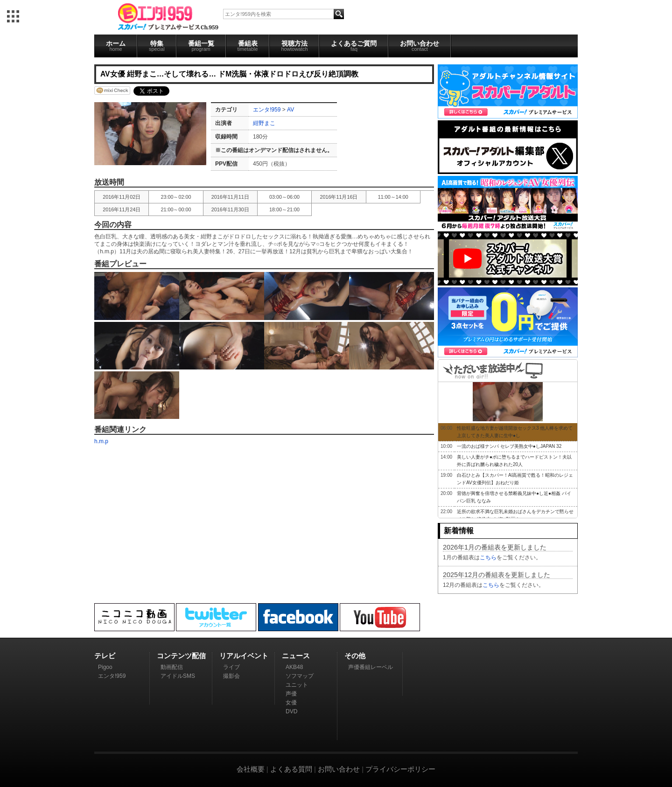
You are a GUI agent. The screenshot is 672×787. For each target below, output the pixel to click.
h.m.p (101, 441)
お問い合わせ (420, 46)
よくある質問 (291, 769)
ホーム (116, 46)
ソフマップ (300, 676)
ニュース (296, 656)
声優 (291, 694)
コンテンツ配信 (181, 656)
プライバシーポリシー (400, 769)
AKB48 (294, 667)
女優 (291, 703)
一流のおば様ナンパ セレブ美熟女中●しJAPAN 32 (509, 446)
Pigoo (105, 667)
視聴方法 (294, 46)
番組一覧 (201, 46)
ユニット (297, 685)
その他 (355, 656)
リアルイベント (244, 656)
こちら (488, 557)
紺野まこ (264, 123)
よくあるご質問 (354, 46)
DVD (291, 711)
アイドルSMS (178, 676)
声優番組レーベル (371, 667)
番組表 (248, 46)
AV (290, 110)
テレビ (105, 656)
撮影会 (231, 676)
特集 (157, 46)
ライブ (231, 667)
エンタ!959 (267, 110)
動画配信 (172, 667)
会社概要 (251, 769)
